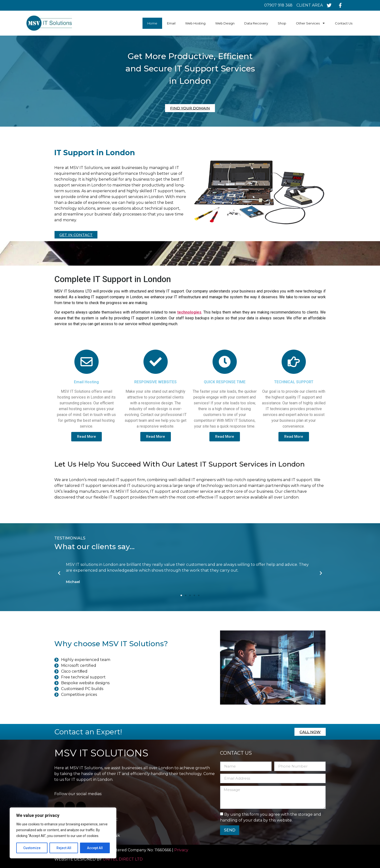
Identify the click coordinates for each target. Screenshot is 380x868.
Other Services (311, 23)
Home (152, 23)
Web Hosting (195, 23)
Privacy (182, 850)
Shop (282, 23)
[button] (181, 595)
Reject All (64, 848)
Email (171, 23)
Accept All (95, 848)
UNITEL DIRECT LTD (123, 859)
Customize (32, 848)
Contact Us (344, 23)
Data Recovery (256, 23)
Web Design (225, 23)
